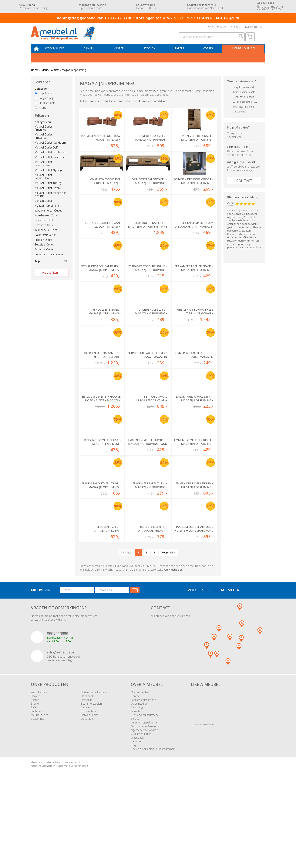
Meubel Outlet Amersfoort (43, 135)
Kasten (123, 55)
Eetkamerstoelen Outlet (49, 261)
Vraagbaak (137, 818)
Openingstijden (140, 784)
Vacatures (137, 821)
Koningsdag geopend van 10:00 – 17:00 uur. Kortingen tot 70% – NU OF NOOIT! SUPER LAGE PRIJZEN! (148, 18)
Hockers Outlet (44, 227)
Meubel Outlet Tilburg (48, 190)
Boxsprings (38, 799)
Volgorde (41, 95)
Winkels (236, 28)
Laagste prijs (44, 105)
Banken (94, 55)
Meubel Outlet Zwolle (48, 195)
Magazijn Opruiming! (47, 212)
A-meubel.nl (73, 843)
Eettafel (86, 788)
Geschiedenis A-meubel (145, 806)
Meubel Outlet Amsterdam (43, 143)
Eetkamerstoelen (91, 784)
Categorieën (43, 129)
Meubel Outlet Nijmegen (49, 177)
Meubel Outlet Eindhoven (50, 159)
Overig (209, 55)
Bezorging (137, 788)
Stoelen (152, 55)
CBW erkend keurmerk (144, 795)
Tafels (181, 55)
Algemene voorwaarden (145, 810)
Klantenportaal (254, 28)
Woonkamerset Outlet (48, 217)
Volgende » (168, 632)
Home (35, 77)
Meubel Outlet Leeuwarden (43, 170)
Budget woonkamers (94, 772)
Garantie (136, 791)
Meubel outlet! (243, 55)
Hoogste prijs (45, 110)
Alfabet (41, 115)
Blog (133, 825)
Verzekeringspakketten (145, 803)
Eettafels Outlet (44, 251)
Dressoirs (87, 780)
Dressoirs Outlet (45, 232)
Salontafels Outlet (46, 242)
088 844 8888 (238, 154)
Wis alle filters (50, 279)
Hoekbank (87, 776)
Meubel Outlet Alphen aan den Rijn (51, 201)
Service (135, 799)
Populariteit (44, 100)
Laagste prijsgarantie (143, 780)
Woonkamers (60, 55)
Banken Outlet (43, 207)
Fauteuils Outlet (44, 256)
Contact (244, 187)
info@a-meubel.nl (241, 169)
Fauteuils (36, 791)
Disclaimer (63, 846)
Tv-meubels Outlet (46, 237)
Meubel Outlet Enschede (50, 164)
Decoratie (87, 799)
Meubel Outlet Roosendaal (43, 183)
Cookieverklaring (141, 814)
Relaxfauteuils (89, 791)
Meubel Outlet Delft (47, 154)
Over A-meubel (217, 28)
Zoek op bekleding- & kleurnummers (153, 829)
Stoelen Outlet (44, 247)
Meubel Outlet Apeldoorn (50, 149)
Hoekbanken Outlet (47, 222)
